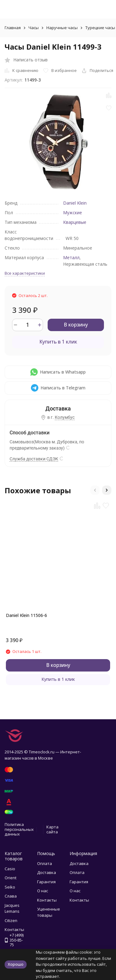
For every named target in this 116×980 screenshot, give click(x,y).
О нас (43, 891)
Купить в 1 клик (58, 342)
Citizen (11, 920)
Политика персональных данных (19, 829)
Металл (71, 257)
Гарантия (46, 882)
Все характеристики (25, 273)
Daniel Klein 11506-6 (26, 615)
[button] (95, 490)
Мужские (73, 213)
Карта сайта (52, 829)
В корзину (76, 325)
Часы (34, 28)
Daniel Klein (75, 203)
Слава (11, 896)
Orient (11, 878)
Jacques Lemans (12, 908)
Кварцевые (75, 222)
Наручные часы (62, 28)
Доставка (47, 872)
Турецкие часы (100, 28)
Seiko (10, 887)
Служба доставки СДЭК (34, 459)
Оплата (45, 863)
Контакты (47, 900)
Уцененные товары (49, 912)
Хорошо (16, 964)
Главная (13, 28)
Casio (10, 869)
